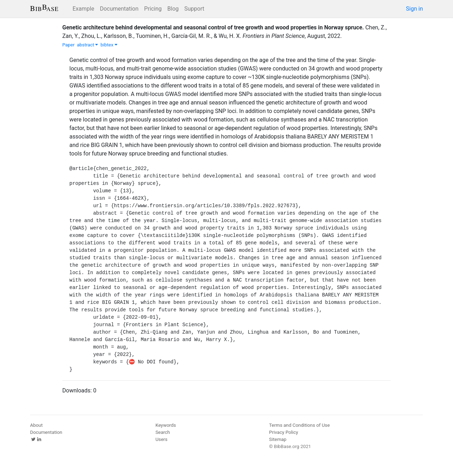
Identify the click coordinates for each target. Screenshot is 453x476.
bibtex (109, 45)
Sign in (414, 9)
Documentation (119, 9)
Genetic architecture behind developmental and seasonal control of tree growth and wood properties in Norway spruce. (213, 27)
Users (161, 439)
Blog (173, 9)
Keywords (166, 425)
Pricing (153, 9)
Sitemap (278, 439)
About (36, 425)
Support (194, 9)
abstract (87, 45)
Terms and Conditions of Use (299, 425)
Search (163, 432)
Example (83, 9)
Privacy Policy (283, 432)
